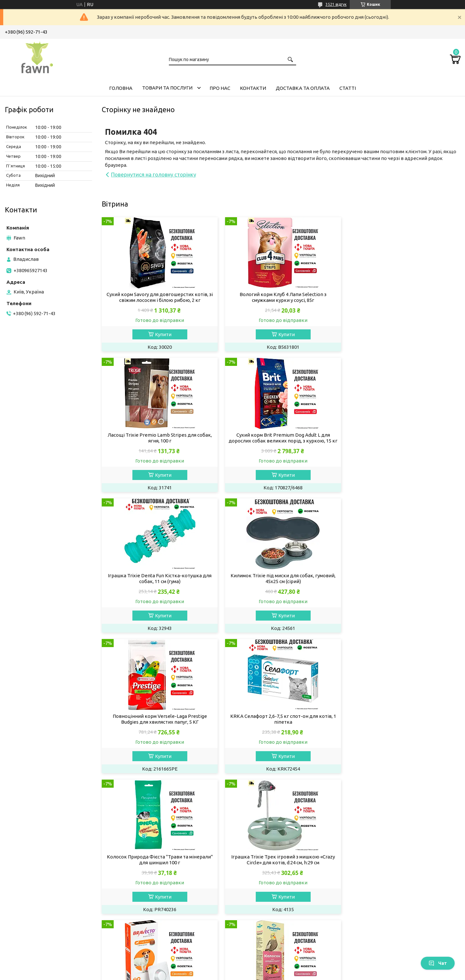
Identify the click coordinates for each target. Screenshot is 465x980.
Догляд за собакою (148, 870)
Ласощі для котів (30, 861)
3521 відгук (336, 4)
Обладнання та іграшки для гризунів (285, 879)
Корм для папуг (260, 887)
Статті (348, 88)
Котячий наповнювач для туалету (49, 870)
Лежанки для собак (149, 931)
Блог (364, 922)
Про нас (220, 88)
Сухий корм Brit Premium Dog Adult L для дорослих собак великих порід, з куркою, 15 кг (159, 441)
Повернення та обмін (383, 905)
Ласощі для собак (147, 861)
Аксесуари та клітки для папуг (277, 905)
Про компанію (375, 879)
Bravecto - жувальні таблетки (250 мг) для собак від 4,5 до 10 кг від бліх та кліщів (281, 725)
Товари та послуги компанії (390, 852)
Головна (121, 88)
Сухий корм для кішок (35, 844)
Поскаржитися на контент (212, 974)
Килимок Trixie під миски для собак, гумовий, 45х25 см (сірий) (403, 438)
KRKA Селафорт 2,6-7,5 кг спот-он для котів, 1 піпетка (281, 584)
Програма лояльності (383, 931)
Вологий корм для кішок (38, 852)
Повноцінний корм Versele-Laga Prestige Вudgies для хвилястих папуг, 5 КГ (159, 584)
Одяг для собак (144, 896)
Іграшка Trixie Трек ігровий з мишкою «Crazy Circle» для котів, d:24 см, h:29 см (159, 725)
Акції (364, 861)
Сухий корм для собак (151, 844)
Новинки (369, 870)
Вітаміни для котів (31, 879)
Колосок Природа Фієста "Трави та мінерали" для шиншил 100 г (403, 584)
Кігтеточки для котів (34, 931)
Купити (162, 334)
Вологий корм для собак (155, 852)
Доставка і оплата (379, 896)
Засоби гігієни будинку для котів (48, 905)
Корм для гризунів (263, 844)
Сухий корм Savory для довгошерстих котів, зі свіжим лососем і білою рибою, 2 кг (159, 297)
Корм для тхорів (261, 852)
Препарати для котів (34, 887)
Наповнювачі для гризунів (273, 870)
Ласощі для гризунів (266, 861)
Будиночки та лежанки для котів (48, 940)
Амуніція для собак (148, 922)
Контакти (253, 88)
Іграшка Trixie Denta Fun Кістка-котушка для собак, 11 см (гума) (281, 438)
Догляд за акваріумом (268, 922)
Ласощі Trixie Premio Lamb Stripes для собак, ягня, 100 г (403, 297)
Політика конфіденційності (265, 974)
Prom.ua (264, 968)
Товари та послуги (167, 88)
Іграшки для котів (31, 922)
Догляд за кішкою (31, 896)
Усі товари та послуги (430, 788)
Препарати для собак (151, 879)
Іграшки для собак (147, 914)
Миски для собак (145, 905)
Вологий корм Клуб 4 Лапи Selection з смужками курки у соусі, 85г (281, 297)
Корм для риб (258, 914)
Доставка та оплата (303, 88)
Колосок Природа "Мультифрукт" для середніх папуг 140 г (403, 725)
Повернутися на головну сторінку (154, 174)
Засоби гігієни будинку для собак (165, 887)
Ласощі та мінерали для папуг (277, 896)
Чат (438, 963)
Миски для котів (29, 914)
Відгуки (367, 914)
